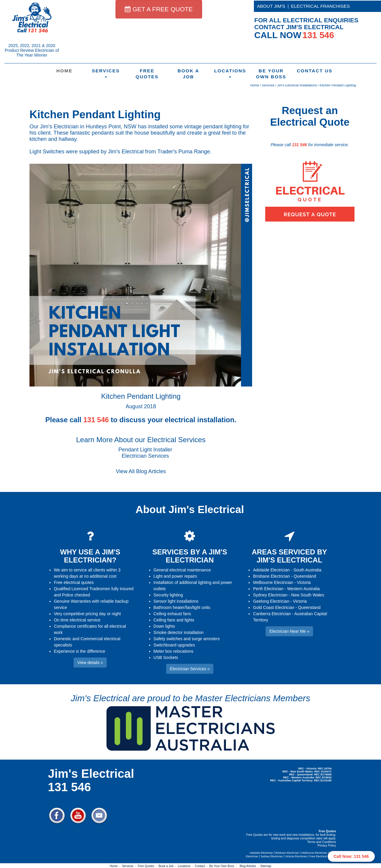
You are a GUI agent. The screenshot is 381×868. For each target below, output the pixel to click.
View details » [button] (90, 663)
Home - (116, 866)
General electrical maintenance (182, 570)
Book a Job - (168, 866)
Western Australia (303, 589)
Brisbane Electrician (271, 576)
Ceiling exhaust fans (172, 614)
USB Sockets (166, 657)
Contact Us (314, 71)
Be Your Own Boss (271, 74)
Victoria (304, 582)
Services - (130, 866)
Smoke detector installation (179, 632)
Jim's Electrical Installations (297, 85)
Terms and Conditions (322, 842)
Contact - (202, 866)
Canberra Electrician (272, 614)
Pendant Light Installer (145, 450)
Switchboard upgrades (174, 645)
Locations (230, 73)
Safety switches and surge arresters (187, 639)
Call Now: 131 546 (351, 856)
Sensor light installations (176, 601)
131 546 (300, 145)
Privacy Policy (327, 846)
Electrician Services (145, 456)
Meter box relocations (174, 651)
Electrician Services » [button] (190, 669)
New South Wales (308, 595)
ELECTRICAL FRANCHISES (321, 6)
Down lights (164, 626)
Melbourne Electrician (273, 582)
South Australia (307, 570)
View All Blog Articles (141, 471)
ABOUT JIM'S (271, 6)
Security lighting (168, 595)
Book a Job (188, 74)
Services (106, 73)
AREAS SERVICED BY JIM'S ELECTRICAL (289, 556)
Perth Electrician (268, 589)
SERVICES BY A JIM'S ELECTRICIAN (190, 556)
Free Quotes (147, 74)
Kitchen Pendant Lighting (338, 85)
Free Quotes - (148, 866)
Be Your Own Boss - (224, 866)
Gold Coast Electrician (274, 607)
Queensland (305, 576)
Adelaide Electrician (271, 570)
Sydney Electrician (270, 595)
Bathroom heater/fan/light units (182, 607)
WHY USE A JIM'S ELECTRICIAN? (90, 556)
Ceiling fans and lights (174, 620)
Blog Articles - (250, 866)
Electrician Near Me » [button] (289, 631)
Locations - (186, 866)
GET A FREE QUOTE (159, 9)
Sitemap (266, 866)
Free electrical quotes (74, 582)
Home (64, 71)
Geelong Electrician (271, 601)
